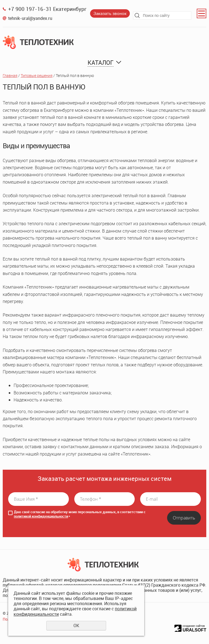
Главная (10, 75)
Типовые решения (37, 75)
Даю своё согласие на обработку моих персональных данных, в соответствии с (80, 514)
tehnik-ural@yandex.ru (30, 18)
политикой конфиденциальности (41, 516)
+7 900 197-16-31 (30, 9)
